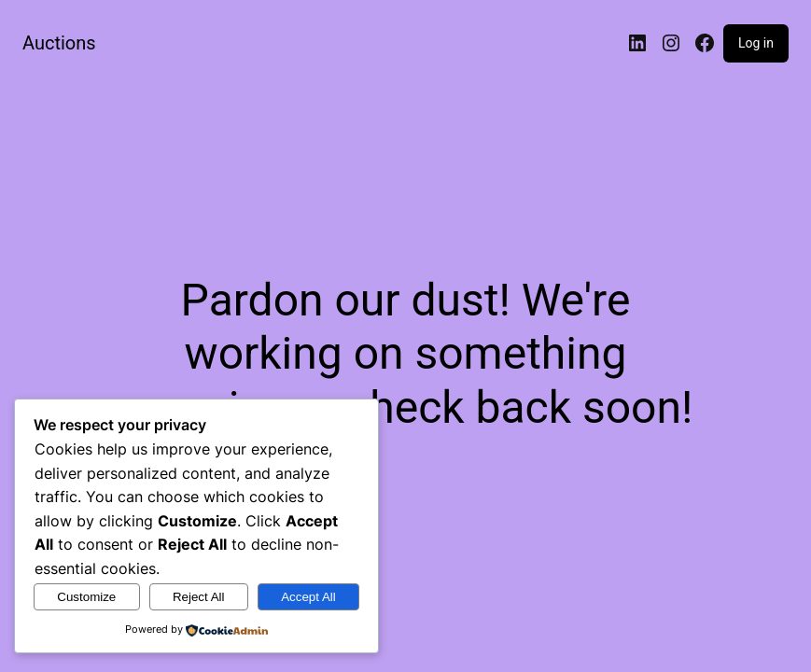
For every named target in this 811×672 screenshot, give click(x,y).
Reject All (199, 597)
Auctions (59, 43)
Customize (86, 597)
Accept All (308, 597)
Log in (756, 43)
